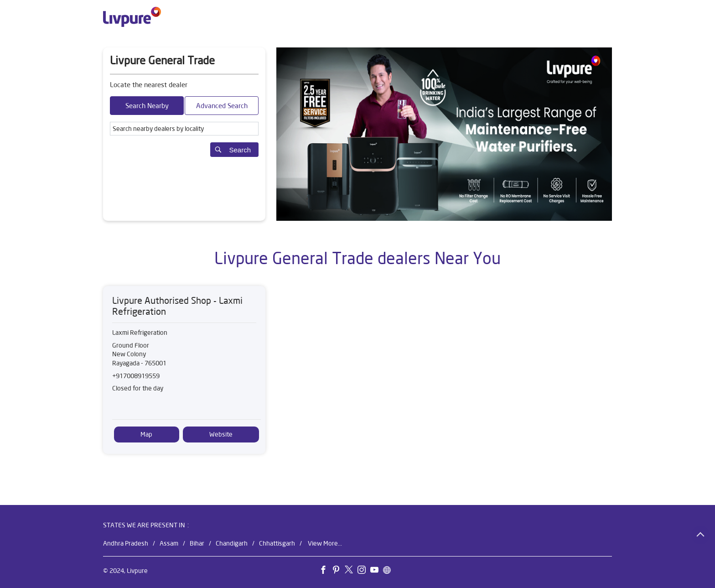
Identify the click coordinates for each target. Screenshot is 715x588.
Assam (169, 543)
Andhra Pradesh (126, 543)
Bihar (197, 543)
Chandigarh (232, 543)
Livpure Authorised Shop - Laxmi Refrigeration (177, 306)
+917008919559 (136, 376)
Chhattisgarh (277, 543)
